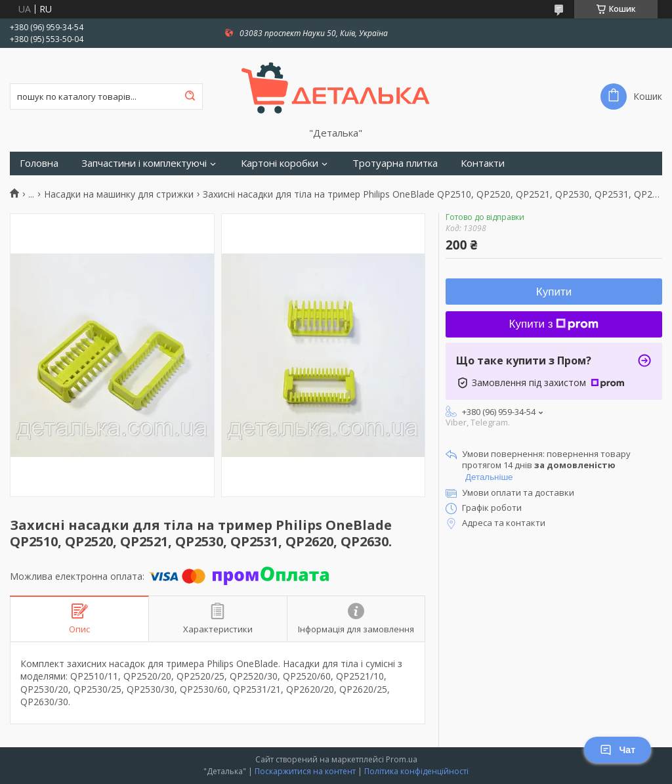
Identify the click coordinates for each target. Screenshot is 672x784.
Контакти (483, 163)
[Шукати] (190, 97)
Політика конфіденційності (416, 771)
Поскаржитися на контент (305, 771)
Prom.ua (402, 759)
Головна (39, 163)
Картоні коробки (280, 163)
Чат (618, 750)
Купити (554, 292)
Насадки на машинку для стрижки (119, 194)
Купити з (554, 324)
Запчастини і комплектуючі (144, 163)
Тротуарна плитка (395, 163)
